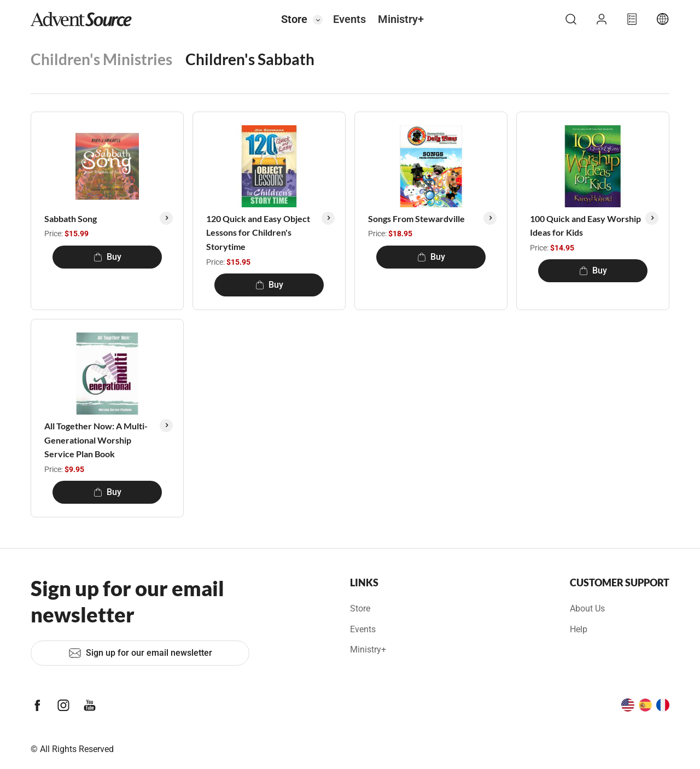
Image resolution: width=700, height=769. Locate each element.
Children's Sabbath (250, 59)
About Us (587, 608)
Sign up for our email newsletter (140, 653)
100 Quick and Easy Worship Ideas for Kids (585, 226)
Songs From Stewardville (416, 219)
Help (579, 629)
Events (349, 19)
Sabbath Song (71, 219)
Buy (107, 257)
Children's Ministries (101, 59)
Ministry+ (401, 19)
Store (294, 19)
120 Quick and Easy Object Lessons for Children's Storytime (258, 232)
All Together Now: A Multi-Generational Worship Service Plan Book (96, 440)
